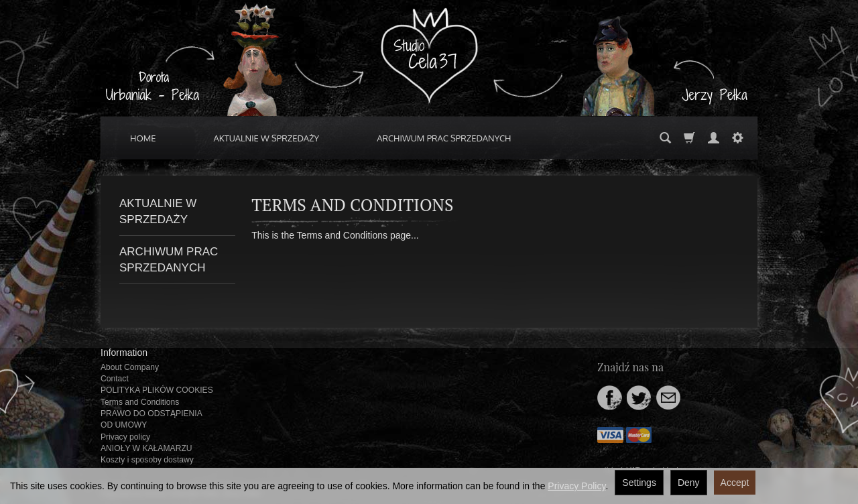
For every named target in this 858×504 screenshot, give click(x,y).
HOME (143, 138)
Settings (639, 483)
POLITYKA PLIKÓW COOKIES (157, 390)
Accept (735, 483)
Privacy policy (125, 437)
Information (124, 353)
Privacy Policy (576, 486)
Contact (115, 379)
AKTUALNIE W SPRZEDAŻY (267, 138)
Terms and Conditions (140, 402)
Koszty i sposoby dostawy (147, 460)
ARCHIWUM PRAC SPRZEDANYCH (444, 138)
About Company (130, 367)
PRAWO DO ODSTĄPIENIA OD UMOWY (151, 419)
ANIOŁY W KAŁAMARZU (146, 448)
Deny (689, 483)
